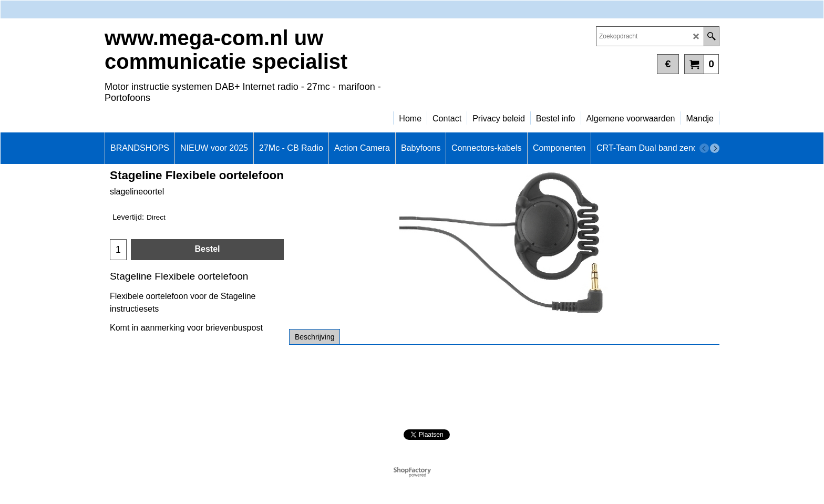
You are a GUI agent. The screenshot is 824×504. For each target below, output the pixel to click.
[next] (715, 148)
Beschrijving (315, 337)
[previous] (704, 148)
